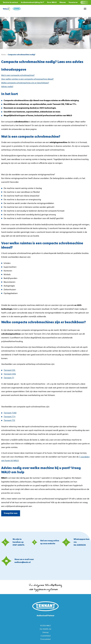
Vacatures (73, 2)
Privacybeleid (45, 639)
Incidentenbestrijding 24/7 (32, 2)
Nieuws (63, 2)
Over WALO (52, 2)
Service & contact (10, 2)
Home (3, 55)
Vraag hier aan (11, 513)
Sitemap (45, 633)
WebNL (46, 629)
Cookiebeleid (46, 636)
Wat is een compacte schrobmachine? (18, 75)
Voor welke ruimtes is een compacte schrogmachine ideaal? (27, 79)
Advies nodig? (7, 87)
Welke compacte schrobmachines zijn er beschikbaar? (25, 83)
